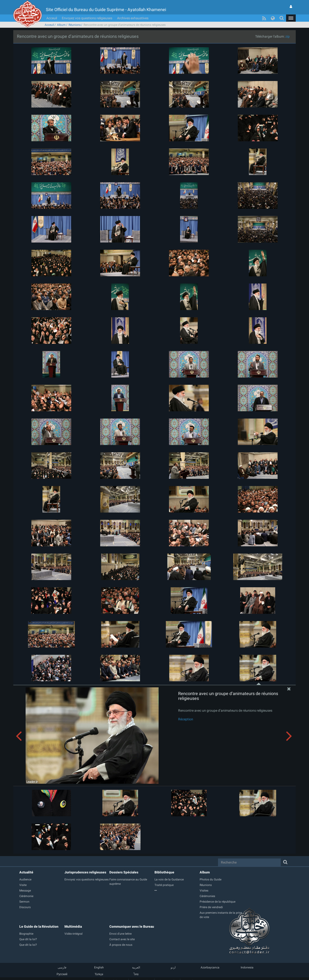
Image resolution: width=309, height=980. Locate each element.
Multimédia (73, 926)
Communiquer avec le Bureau (132, 926)
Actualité (26, 872)
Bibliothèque (164, 872)
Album (61, 25)
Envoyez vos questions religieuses (87, 18)
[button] (291, 18)
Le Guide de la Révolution (39, 926)
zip (288, 36)
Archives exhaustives (133, 18)
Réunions (75, 25)
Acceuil (52, 18)
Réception (186, 719)
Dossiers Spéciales (124, 872)
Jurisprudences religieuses (85, 872)
